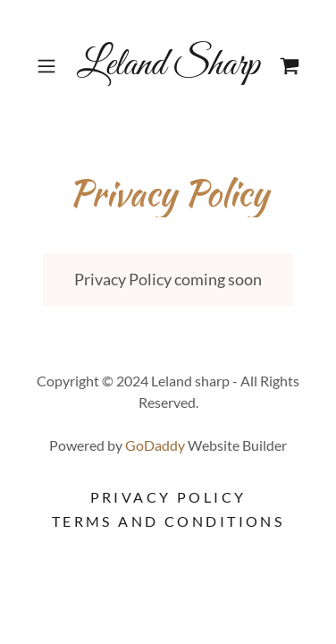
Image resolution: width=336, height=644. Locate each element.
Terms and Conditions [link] (168, 521)
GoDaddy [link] (155, 445)
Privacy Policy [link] (168, 497)
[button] (50, 66)
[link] (168, 67)
